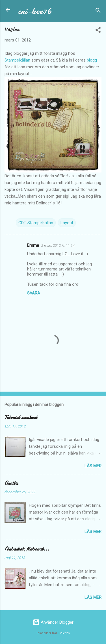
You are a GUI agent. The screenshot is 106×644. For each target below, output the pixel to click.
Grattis (11, 483)
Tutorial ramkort (21, 417)
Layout (67, 223)
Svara (34, 293)
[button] (98, 31)
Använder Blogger (53, 622)
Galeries (64, 633)
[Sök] (98, 11)
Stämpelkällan (17, 60)
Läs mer (93, 466)
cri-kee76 (35, 11)
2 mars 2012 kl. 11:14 (58, 245)
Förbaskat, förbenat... (27, 549)
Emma (33, 245)
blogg (92, 60)
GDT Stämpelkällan (36, 223)
